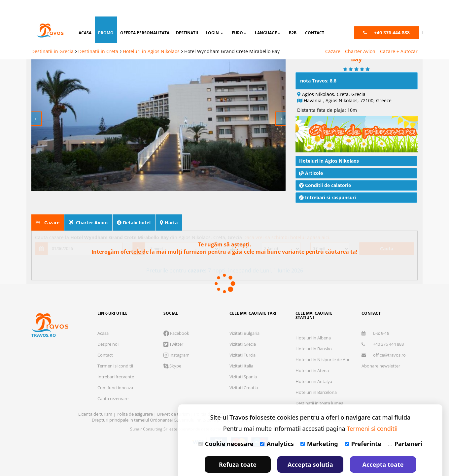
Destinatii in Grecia (52, 35)
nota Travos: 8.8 (318, 65)
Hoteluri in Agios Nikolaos (151, 35)
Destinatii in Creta (98, 35)
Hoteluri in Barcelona (316, 377)
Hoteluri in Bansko (314, 333)
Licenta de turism (96, 399)
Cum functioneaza (115, 372)
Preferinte (363, 427)
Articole (311, 158)
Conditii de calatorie (325, 170)
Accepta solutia (310, 448)
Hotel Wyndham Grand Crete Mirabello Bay (232, 35)
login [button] (214, 16)
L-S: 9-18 (375, 318)
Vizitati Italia (241, 351)
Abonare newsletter (381, 351)
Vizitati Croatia (244, 372)
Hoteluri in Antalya (314, 366)
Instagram (176, 340)
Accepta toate (383, 448)
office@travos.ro (384, 340)
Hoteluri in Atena (312, 355)
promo (106, 16)
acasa (85, 16)
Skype (172, 351)
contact (315, 16)
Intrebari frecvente (116, 362)
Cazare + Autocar (399, 35)
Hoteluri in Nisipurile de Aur (323, 344)
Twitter (173, 329)
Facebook (176, 318)
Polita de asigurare (135, 399)
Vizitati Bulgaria (244, 318)
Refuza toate (238, 448)
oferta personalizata (145, 16)
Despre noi (108, 329)
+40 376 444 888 (383, 329)
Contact (105, 340)
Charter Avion (360, 35)
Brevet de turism (174, 399)
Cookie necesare (226, 427)
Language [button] (268, 16)
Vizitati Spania (243, 362)
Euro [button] (239, 16)
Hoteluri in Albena (313, 323)
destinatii (187, 16)
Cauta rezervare (113, 383)
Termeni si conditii (115, 351)
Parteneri (405, 427)
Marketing (319, 427)
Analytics (277, 427)
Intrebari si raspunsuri (328, 182)
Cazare (333, 35)
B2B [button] (293, 16)
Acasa (103, 318)
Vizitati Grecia (243, 329)
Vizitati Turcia (242, 340)
